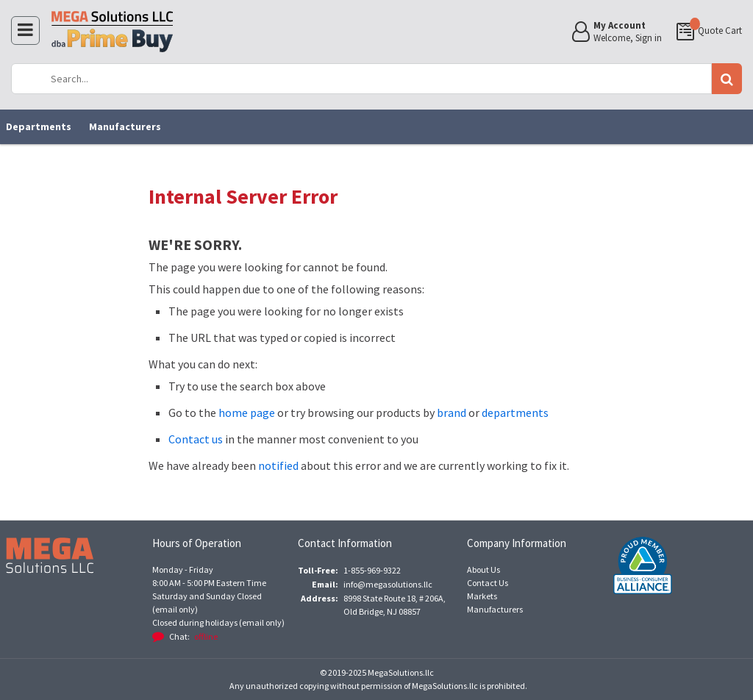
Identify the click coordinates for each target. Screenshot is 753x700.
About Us (483, 569)
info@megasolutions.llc (388, 584)
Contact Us (488, 583)
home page (247, 413)
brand (452, 413)
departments (515, 413)
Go (727, 79)
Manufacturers (125, 126)
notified (278, 465)
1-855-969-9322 (372, 570)
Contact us (196, 439)
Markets (482, 596)
